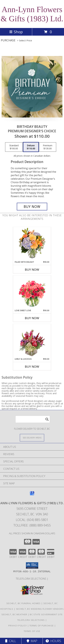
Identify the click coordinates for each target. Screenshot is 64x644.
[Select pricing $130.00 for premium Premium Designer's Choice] (48, 147)
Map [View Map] (32, 641)
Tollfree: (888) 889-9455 (32, 525)
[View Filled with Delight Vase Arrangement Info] (32, 244)
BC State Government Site (46, 614)
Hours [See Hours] (53, 641)
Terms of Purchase (42, 626)
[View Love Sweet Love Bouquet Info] (32, 292)
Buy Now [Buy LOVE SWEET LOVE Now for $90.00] (32, 318)
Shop (16, 32)
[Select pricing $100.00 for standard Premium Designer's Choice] (14, 147)
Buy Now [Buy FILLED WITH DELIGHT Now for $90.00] (32, 270)
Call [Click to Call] (11, 641)
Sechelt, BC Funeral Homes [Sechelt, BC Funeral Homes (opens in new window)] (24, 603)
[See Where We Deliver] (32, 438)
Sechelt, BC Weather (14, 614)
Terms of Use (32, 631)
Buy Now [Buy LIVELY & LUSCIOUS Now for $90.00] (32, 367)
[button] (32, 565)
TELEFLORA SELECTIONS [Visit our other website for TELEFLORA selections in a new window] (31, 579)
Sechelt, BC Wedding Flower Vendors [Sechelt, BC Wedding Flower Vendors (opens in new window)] (40, 609)
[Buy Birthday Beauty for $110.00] (32, 207)
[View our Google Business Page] (32, 495)
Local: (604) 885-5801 (32, 520)
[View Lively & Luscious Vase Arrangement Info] (32, 341)
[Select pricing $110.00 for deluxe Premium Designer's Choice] (31, 147)
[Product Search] (33, 419)
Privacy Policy (18, 626)
